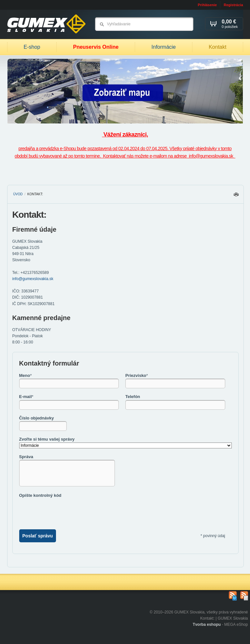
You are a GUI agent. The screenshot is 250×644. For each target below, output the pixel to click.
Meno (26, 375)
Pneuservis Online (96, 47)
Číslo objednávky (37, 418)
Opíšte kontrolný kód (40, 495)
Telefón (133, 397)
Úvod (18, 194)
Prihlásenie (207, 5)
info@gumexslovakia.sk (33, 279)
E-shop (32, 47)
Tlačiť (236, 196)
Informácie (164, 47)
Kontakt (217, 47)
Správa (26, 457)
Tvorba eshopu (207, 625)
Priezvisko (137, 375)
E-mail (26, 397)
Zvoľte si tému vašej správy (47, 439)
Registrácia (233, 5)
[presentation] (69, 511)
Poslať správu (38, 536)
